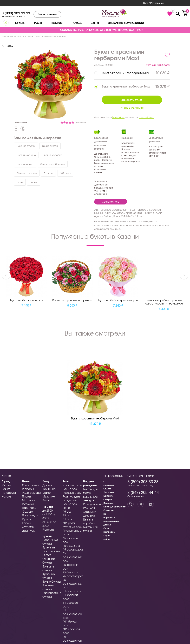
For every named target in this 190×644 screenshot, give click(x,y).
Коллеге (48, 500)
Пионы (26, 496)
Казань (6, 496)
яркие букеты (50, 146)
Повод (77, 23)
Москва (7, 485)
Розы (38, 23)
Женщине (49, 489)
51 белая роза (73, 591)
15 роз (67, 511)
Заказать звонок (47, 14)
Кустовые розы (73, 527)
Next (184, 275)
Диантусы (29, 531)
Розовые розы (72, 493)
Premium (57, 23)
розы (20, 182)
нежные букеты (26, 146)
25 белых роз (72, 572)
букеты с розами (27, 173)
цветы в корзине (26, 155)
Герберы (28, 489)
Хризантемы (30, 485)
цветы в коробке (52, 155)
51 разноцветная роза (72, 614)
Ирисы (27, 519)
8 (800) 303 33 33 (16, 13)
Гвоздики (28, 504)
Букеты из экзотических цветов (51, 551)
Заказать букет (132, 100)
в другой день (147, 117)
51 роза (48, 173)
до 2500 (48, 510)
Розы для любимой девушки (90, 512)
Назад (9, 46)
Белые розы (71, 489)
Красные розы (73, 485)
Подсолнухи (30, 515)
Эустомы (28, 527)
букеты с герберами (53, 164)
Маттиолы (29, 500)
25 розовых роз (73, 576)
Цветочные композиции (126, 23)
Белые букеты (52, 581)
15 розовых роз (73, 549)
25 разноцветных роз (72, 584)
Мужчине (49, 496)
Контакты (108, 496)
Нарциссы (29, 508)
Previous (6, 275)
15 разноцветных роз (72, 557)
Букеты (20, 23)
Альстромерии (32, 493)
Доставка (109, 492)
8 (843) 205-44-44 (143, 493)
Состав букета (111, 202)
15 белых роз (72, 546)
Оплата (107, 489)
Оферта (108, 499)
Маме (47, 493)
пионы (34, 182)
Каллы (26, 523)
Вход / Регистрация (153, 3)
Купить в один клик (132, 107)
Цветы (95, 23)
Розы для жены (93, 504)
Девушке (48, 485)
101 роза (65, 173)
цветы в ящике (25, 164)
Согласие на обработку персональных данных (111, 517)
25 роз (67, 515)
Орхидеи (28, 511)
